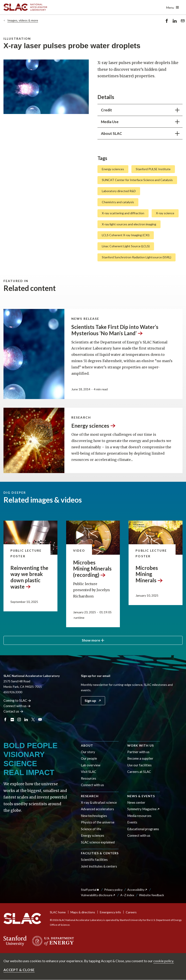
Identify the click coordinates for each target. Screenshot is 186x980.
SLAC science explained (98, 842)
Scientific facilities (94, 860)
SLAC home (58, 912)
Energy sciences (113, 169)
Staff (90, 890)
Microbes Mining (149, 574)
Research (90, 796)
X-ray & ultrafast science (99, 802)
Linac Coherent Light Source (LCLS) (126, 246)
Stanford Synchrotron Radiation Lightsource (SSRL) (137, 257)
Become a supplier (140, 758)
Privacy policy (113, 890)
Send (183, 21)
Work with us (141, 745)
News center (136, 802)
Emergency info (110, 912)
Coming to (17, 700)
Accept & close (19, 970)
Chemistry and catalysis (118, 202)
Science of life (91, 829)
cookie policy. (164, 961)
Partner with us (138, 752)
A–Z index (127, 895)
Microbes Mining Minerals (92, 568)
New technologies (94, 816)
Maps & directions (83, 912)
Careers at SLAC (139, 772)
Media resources (139, 816)
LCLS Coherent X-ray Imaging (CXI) (126, 235)
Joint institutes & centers (99, 866)
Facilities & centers (100, 853)
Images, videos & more (23, 20)
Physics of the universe (98, 822)
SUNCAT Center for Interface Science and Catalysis (137, 180)
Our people (89, 758)
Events (132, 822)
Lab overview (91, 765)
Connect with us (92, 785)
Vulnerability (98, 895)
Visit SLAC (89, 772)
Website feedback (152, 895)
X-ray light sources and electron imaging (129, 224)
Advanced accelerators (97, 809)
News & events (141, 796)
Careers (131, 912)
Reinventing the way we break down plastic (29, 577)
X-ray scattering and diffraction (123, 213)
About (87, 745)
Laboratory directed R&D (119, 191)
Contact (13, 711)
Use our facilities (139, 765)
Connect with (17, 706)
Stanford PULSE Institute (153, 169)
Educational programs (143, 829)
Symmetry (144, 809)
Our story (88, 752)
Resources (89, 778)
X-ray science (165, 213)
